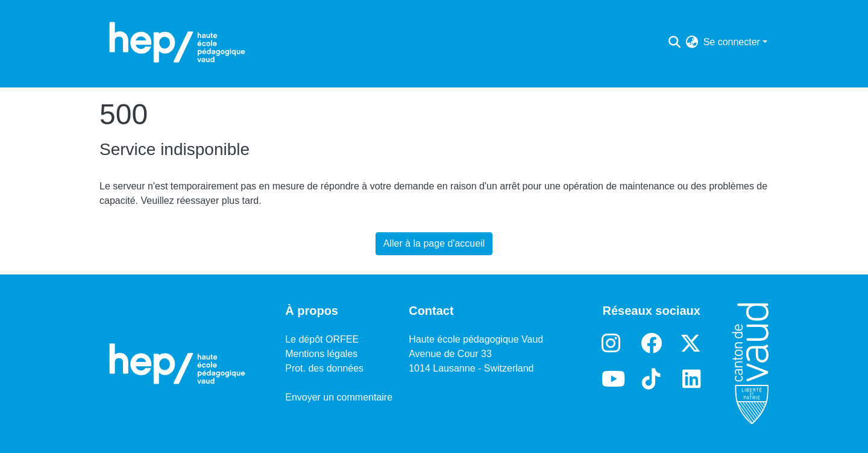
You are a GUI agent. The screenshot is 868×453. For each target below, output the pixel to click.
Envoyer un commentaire (339, 397)
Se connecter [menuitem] (732, 42)
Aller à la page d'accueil (434, 243)
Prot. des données (324, 368)
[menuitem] (692, 42)
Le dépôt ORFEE (322, 339)
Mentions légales (321, 354)
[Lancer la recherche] (675, 42)
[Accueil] (177, 42)
